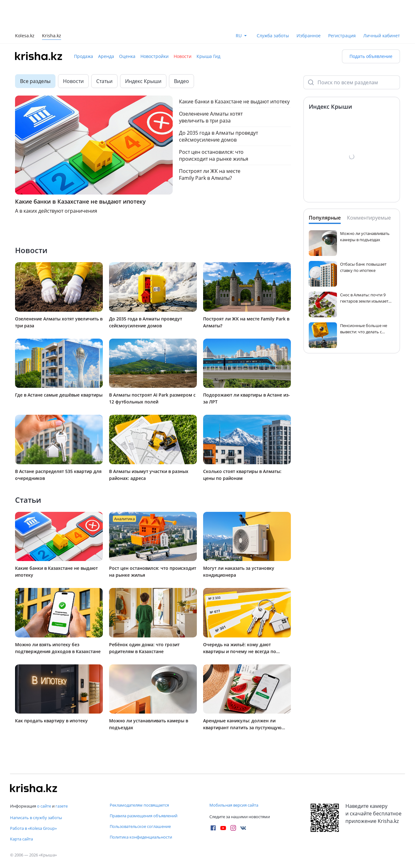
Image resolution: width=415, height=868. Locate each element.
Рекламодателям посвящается (139, 805)
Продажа (84, 56)
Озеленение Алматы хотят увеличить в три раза (211, 117)
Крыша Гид (208, 56)
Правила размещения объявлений (144, 816)
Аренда (106, 56)
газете (62, 806)
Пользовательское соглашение (140, 826)
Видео (181, 81)
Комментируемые (369, 218)
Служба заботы (273, 36)
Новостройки (155, 56)
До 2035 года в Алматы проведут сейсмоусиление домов (218, 136)
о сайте (44, 806)
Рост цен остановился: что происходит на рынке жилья (214, 155)
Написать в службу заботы (36, 818)
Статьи (104, 81)
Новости (183, 56)
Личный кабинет (382, 36)
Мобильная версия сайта (234, 805)
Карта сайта (21, 839)
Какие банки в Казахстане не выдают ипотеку (234, 101)
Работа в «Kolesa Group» (33, 828)
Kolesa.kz (25, 36)
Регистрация (342, 36)
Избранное (309, 36)
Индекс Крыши (143, 81)
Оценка (127, 56)
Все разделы (35, 81)
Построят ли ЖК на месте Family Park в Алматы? (210, 174)
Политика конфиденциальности (141, 837)
